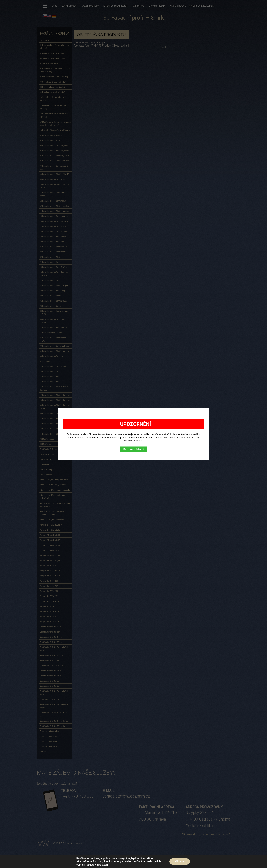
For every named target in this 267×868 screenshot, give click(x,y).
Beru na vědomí (133, 449)
